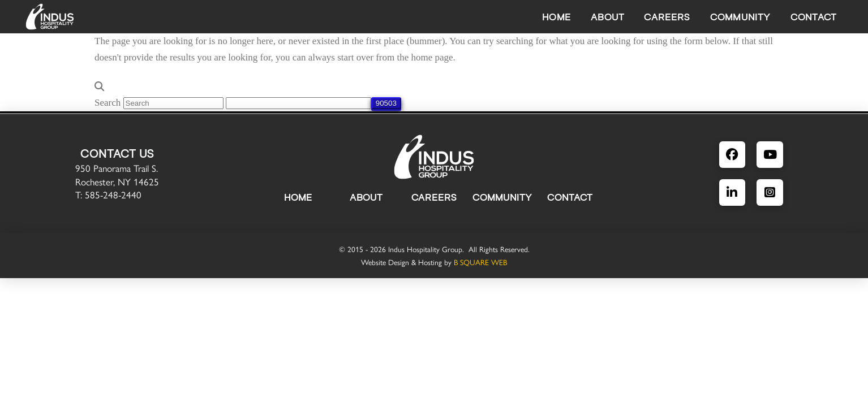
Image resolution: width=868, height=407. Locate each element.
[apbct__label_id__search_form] (298, 103)
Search (108, 103)
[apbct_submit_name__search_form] (386, 103)
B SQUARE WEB (480, 262)
